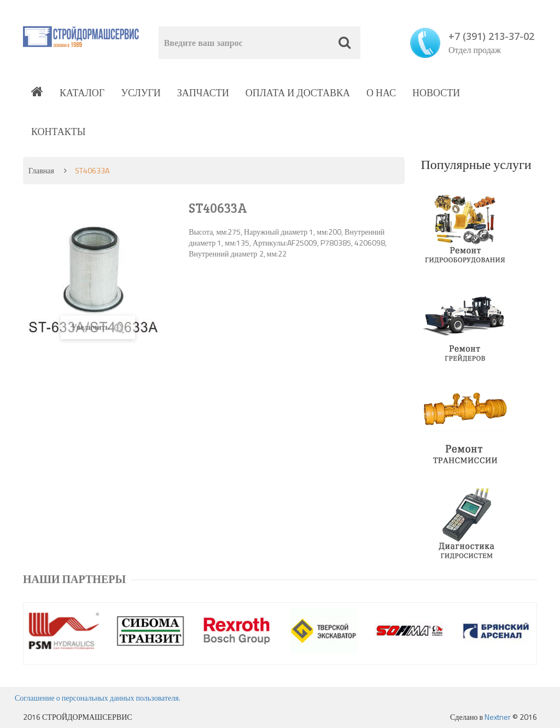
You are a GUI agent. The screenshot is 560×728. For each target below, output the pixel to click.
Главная (41, 170)
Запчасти (203, 93)
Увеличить (98, 327)
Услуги (141, 93)
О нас (381, 93)
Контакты (58, 132)
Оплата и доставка (298, 93)
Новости (436, 93)
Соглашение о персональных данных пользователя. (98, 698)
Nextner (498, 717)
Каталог (82, 93)
